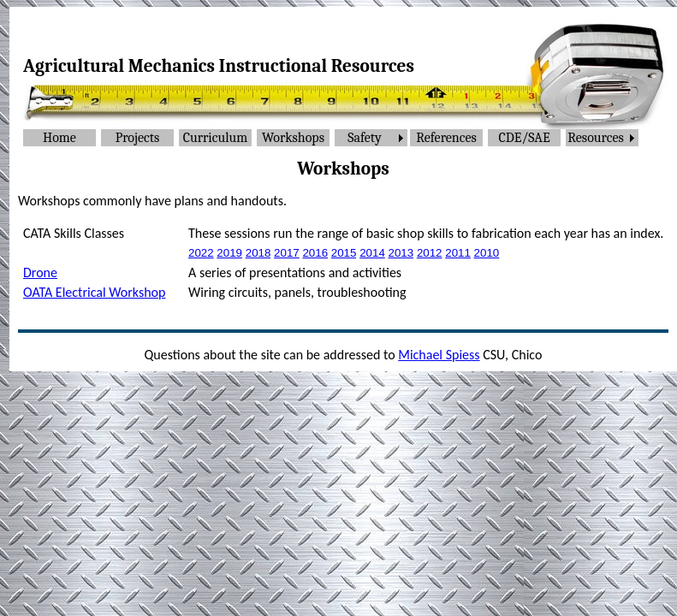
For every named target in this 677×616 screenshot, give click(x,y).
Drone (40, 272)
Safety (365, 138)
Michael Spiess (439, 355)
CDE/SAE (524, 138)
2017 (287, 253)
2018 (258, 253)
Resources (595, 138)
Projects (138, 138)
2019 (229, 253)
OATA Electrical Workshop (94, 292)
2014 (372, 253)
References (446, 138)
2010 (487, 253)
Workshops (293, 138)
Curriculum (216, 138)
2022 (201, 253)
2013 (401, 253)
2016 (315, 253)
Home (59, 138)
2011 (458, 253)
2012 (430, 253)
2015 (344, 253)
